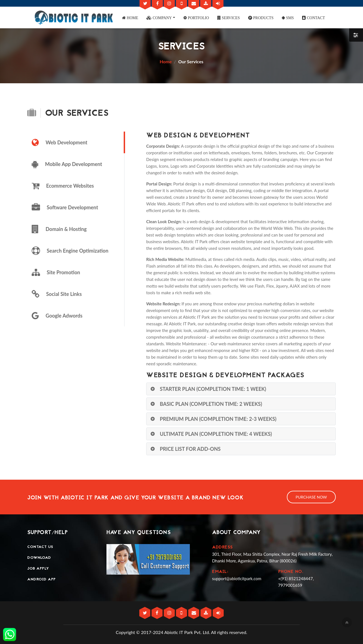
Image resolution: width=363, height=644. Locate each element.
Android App (42, 579)
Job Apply (38, 569)
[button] (130, 17)
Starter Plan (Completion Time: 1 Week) (213, 389)
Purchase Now (311, 497)
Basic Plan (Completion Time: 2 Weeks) (211, 404)
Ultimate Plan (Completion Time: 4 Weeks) (216, 434)
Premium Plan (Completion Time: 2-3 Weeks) (218, 419)
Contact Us (40, 547)
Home (166, 61)
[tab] (76, 142)
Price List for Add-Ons (190, 449)
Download (39, 558)
